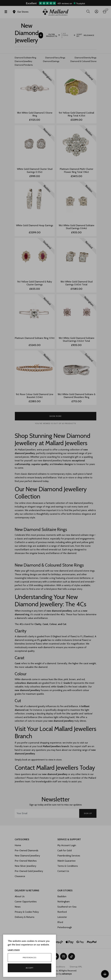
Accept (30, 968)
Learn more (14, 950)
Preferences (30, 957)
